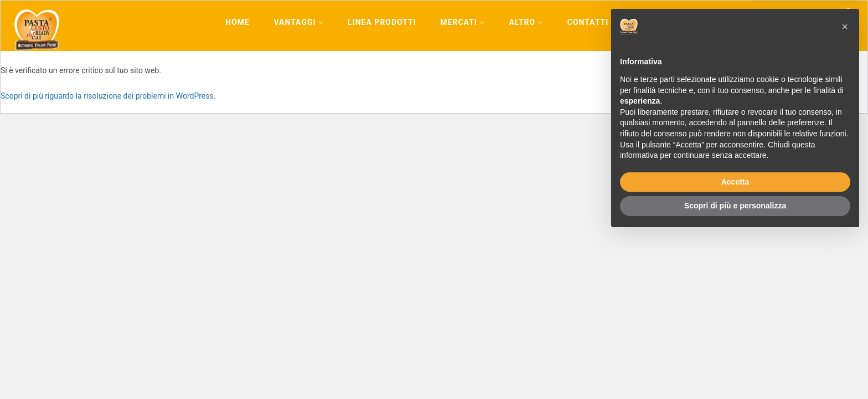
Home (237, 22)
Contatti (588, 22)
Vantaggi (298, 22)
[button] (845, 190)
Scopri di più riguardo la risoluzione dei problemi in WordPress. (108, 96)
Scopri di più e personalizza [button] (735, 369)
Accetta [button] (735, 345)
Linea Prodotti (382, 22)
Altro (526, 22)
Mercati (463, 22)
